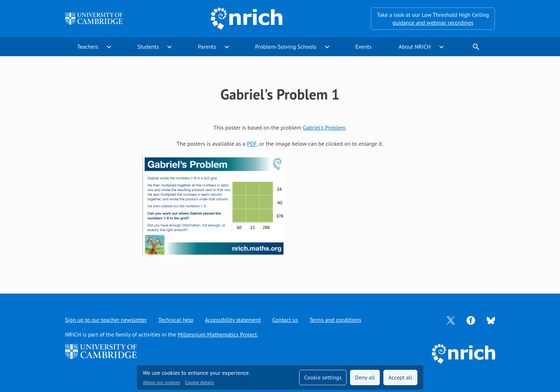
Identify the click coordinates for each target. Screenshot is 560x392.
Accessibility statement (233, 320)
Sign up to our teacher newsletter (106, 320)
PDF (252, 144)
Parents (207, 47)
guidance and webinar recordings (433, 23)
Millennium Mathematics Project (217, 334)
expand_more (109, 47)
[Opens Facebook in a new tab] (471, 320)
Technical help (176, 320)
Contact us (285, 320)
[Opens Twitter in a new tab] (451, 320)
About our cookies (162, 382)
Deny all (365, 377)
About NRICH (415, 47)
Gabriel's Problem (324, 127)
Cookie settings (323, 377)
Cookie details (199, 382)
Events (363, 47)
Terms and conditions (335, 320)
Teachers (88, 47)
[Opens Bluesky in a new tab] (491, 320)
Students (148, 47)
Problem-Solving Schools (286, 47)
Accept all (400, 377)
